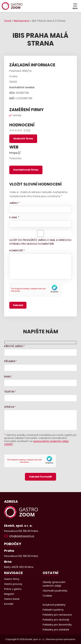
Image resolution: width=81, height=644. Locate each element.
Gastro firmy (12, 579)
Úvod (8, 21)
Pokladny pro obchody (56, 620)
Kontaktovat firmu (26, 170)
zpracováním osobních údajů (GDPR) (36, 443)
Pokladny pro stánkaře (56, 630)
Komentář (17, 250)
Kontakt (9, 604)
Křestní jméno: (14, 346)
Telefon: (9, 392)
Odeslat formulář (40, 477)
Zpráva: (9, 407)
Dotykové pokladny (54, 605)
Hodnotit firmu (23, 139)
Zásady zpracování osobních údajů (54, 584)
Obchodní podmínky (55, 591)
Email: (8, 376)
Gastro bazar (12, 599)
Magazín (9, 594)
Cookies (47, 596)
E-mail (14, 217)
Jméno (14, 203)
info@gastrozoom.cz (22, 536)
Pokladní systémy (53, 610)
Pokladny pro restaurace (57, 615)
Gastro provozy (13, 584)
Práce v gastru (13, 589)
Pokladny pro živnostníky (57, 625)
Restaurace (21, 21)
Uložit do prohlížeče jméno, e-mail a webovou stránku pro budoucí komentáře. (40, 242)
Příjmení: (10, 361)
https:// (15, 153)
